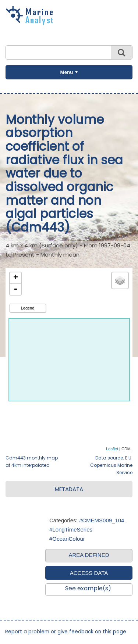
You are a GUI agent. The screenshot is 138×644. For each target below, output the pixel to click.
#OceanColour (67, 539)
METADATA (69, 489)
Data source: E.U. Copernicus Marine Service (111, 465)
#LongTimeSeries (71, 529)
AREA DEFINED (89, 555)
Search (121, 52)
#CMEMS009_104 (102, 520)
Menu (67, 72)
